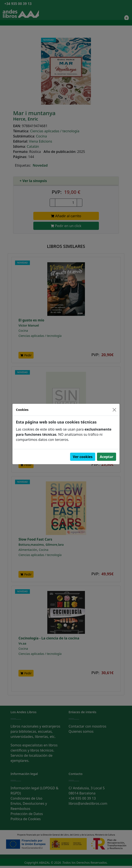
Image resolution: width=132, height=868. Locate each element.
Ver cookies (83, 457)
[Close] (114, 410)
